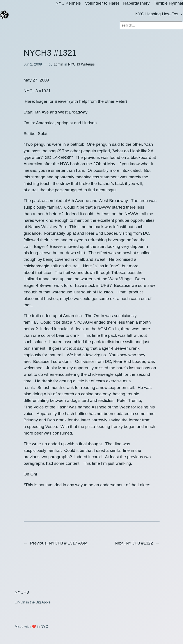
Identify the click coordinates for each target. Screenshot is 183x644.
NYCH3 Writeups (82, 64)
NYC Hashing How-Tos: (157, 14)
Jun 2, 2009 (33, 64)
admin (58, 64)
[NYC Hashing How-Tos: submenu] (182, 14)
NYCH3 (22, 592)
